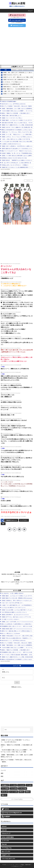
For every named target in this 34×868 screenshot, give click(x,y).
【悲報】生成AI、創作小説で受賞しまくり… (12, 116)
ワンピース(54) (14, 792)
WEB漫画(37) (5, 785)
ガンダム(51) (21, 785)
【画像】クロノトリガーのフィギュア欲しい (12, 118)
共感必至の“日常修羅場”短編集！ (9, 101)
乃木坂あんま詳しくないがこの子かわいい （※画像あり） (15, 165)
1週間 (17, 70)
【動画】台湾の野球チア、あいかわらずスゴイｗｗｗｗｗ (15, 615)
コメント (28, 180)
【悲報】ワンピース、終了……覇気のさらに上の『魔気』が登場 (18, 77)
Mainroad (28, 865)
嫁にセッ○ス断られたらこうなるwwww (11, 633)
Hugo (22, 865)
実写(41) (21, 792)
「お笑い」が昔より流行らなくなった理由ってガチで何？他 (16, 139)
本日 (6, 70)
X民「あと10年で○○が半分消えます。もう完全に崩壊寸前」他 (16, 163)
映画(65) (28, 792)
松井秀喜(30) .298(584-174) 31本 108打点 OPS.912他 (14, 158)
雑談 (2, 776)
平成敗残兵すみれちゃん (11, 520)
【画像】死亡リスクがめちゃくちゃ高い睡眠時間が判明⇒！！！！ (17, 167)
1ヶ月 (28, 70)
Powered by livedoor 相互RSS (5, 169)
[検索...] (17, 730)
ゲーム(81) (29, 785)
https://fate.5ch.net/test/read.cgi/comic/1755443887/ (15, 516)
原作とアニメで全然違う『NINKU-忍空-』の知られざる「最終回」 (17, 106)
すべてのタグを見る (17, 799)
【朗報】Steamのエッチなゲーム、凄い (12, 75)
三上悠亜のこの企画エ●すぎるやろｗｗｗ (11, 144)
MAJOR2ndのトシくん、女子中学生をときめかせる (13, 104)
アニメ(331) (13, 785)
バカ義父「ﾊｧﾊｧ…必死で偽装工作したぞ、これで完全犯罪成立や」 (17, 605)
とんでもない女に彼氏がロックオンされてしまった (13, 608)
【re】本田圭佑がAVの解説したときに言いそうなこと (14, 612)
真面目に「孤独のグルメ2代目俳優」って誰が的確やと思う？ (16, 113)
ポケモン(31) (5, 792)
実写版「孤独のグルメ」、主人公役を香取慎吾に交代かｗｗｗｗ (18, 89)
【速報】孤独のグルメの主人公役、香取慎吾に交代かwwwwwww (17, 598)
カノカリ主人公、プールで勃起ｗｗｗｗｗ (13, 82)
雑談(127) (4, 795)
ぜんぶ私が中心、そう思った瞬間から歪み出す (12, 593)
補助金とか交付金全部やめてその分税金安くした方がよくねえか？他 (18, 130)
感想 (4, 180)
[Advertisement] (17, 46)
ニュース (3, 770)
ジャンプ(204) (5, 789)
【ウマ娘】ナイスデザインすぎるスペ (10, 619)
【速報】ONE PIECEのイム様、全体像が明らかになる (15, 79)
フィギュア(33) (23, 789)
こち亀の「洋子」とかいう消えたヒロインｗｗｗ (14, 91)
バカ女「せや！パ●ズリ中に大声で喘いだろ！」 (13, 603)
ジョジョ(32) (14, 789)
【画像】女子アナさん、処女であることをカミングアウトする (16, 617)
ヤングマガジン (24, 520)
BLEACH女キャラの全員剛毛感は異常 (12, 84)
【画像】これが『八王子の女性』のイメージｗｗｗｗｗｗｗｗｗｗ (17, 622)
